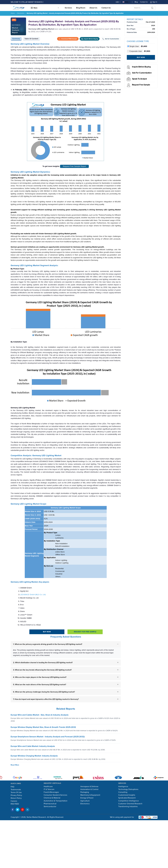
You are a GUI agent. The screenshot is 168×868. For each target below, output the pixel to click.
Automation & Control (89, 789)
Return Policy (16, 798)
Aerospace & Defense (89, 787)
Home (13, 13)
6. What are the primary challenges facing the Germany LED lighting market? (44, 692)
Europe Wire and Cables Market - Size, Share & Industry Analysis (40, 715)
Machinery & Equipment (90, 795)
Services (68, 8)
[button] (45, 8)
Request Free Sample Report (74, 166)
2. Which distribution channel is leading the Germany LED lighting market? (43, 662)
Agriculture (85, 801)
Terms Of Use (16, 792)
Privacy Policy (16, 795)
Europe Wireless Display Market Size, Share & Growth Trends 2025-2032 (43, 727)
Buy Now (47, 632)
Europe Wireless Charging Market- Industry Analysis (34, 756)
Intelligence (123, 787)
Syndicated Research (127, 798)
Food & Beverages (51, 792)
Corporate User (135, 51)
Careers (14, 801)
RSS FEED (15, 804)
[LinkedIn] (27, 810)
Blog (136, 2)
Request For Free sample (85, 632)
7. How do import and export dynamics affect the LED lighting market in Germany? (46, 699)
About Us (93, 8)
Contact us (106, 8)
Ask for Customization (142, 73)
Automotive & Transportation (56, 801)
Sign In (154, 2)
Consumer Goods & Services (55, 795)
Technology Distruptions (128, 789)
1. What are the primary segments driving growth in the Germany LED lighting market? (48, 644)
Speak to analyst (139, 79)
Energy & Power (87, 798)
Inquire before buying (141, 67)
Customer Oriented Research (130, 804)
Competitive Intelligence (129, 801)
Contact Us (144, 2)
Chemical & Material (52, 798)
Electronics (21, 13)
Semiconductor (50, 806)
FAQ (12, 787)
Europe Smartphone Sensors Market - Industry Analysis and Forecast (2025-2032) (48, 737)
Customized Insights (127, 795)
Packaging (85, 792)
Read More (15, 765)
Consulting (123, 792)
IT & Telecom (49, 789)
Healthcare (48, 787)
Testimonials (16, 790)
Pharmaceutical (50, 804)
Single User (133, 46)
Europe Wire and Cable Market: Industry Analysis (33, 746)
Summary (16, 39)
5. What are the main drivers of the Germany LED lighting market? (39, 684)
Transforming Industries (128, 806)
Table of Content (31, 39)
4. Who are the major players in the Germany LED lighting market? (40, 677)
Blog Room (81, 8)
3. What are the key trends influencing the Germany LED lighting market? (42, 670)
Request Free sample (141, 85)
